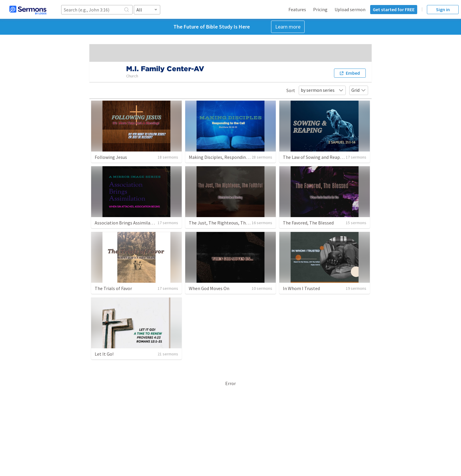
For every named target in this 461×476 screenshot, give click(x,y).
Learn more (288, 27)
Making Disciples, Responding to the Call (230, 157)
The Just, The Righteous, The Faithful (227, 223)
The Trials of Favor (113, 288)
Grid (359, 90)
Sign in (443, 9)
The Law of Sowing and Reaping (315, 157)
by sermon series (322, 90)
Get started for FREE (394, 9)
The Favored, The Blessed (308, 223)
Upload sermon (350, 9)
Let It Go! (104, 354)
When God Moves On (209, 288)
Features (297, 9)
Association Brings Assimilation (127, 223)
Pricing (320, 9)
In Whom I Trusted (301, 288)
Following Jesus (111, 157)
